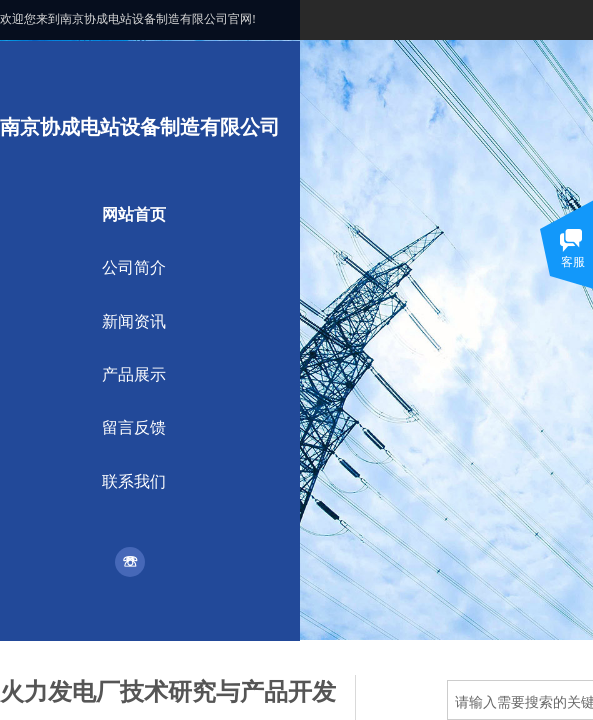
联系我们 (134, 481)
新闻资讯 (134, 321)
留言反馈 (134, 427)
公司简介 (134, 267)
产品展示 (134, 374)
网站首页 (134, 214)
